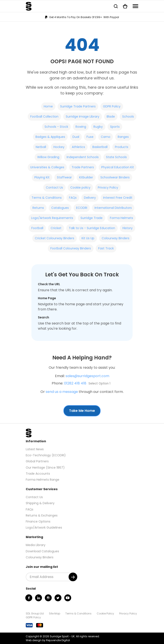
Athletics (78, 147)
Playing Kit (42, 177)
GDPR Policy (112, 106)
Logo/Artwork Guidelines (44, 527)
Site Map (55, 613)
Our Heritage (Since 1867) (45, 468)
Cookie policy (80, 187)
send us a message (62, 392)
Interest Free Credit (118, 198)
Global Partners (37, 461)
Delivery (90, 198)
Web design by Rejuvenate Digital (48, 640)
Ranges (123, 137)
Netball (41, 147)
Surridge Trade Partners (78, 106)
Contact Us (54, 187)
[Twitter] (58, 598)
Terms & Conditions (47, 198)
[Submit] (73, 577)
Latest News (35, 449)
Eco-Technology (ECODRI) (46, 455)
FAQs (73, 198)
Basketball (100, 147)
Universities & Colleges (47, 167)
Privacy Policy (108, 187)
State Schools (116, 157)
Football (37, 228)
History (128, 228)
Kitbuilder (86, 177)
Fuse (90, 137)
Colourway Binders (116, 238)
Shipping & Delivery (40, 503)
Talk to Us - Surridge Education (92, 228)
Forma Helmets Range (43, 480)
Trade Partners (83, 167)
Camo (106, 137)
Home (48, 106)
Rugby (98, 127)
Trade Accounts (38, 474)
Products (122, 147)
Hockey (59, 147)
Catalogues (60, 208)
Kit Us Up (88, 238)
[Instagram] (48, 598)
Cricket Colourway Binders (55, 238)
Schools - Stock (56, 127)
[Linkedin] (39, 598)
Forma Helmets (121, 218)
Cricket (56, 228)
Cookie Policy (105, 613)
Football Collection (44, 117)
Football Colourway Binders (71, 248)
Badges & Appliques (50, 137)
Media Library (36, 545)
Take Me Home (82, 411)
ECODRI (82, 208)
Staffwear (64, 177)
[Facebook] (29, 598)
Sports (115, 127)
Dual (76, 137)
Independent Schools (83, 157)
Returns (38, 208)
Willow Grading (48, 157)
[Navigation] (135, 6)
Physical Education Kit (118, 167)
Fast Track (106, 248)
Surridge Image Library (83, 117)
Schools (128, 117)
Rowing (81, 127)
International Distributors (113, 208)
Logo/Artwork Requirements (52, 218)
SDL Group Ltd (35, 613)
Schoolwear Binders (115, 177)
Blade (111, 117)
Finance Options (38, 521)
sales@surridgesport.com (87, 376)
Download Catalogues (42, 551)
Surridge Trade (92, 218)
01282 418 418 (75, 383)
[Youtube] (68, 598)
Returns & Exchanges (42, 515)
